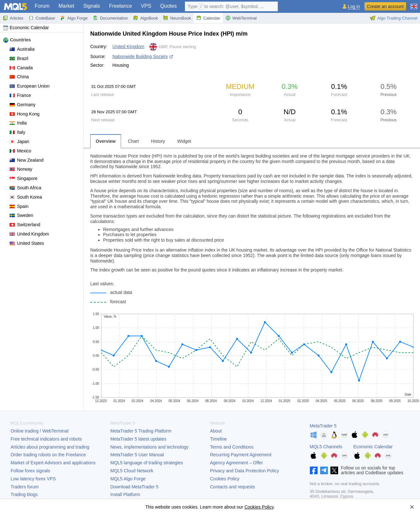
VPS (146, 6)
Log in (354, 7)
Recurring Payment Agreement (241, 455)
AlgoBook (145, 18)
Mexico (20, 151)
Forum (42, 6)
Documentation (110, 18)
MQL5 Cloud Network (132, 471)
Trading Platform (141, 431)
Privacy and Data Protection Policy (245, 471)
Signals (92, 6)
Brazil (19, 58)
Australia (22, 49)
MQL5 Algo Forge (128, 479)
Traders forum (25, 487)
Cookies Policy (225, 479)
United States (27, 243)
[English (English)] (414, 4)
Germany (23, 105)
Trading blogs (24, 494)
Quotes (169, 6)
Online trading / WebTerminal (39, 431)
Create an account (385, 6)
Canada (21, 68)
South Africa (26, 188)
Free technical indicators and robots (46, 439)
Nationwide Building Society (140, 56)
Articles (13, 18)
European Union (30, 86)
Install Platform (125, 494)
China (19, 77)
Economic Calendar (26, 28)
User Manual (137, 455)
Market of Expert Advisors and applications (53, 463)
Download (135, 487)
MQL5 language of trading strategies (147, 463)
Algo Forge (74, 18)
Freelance (121, 6)
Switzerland (25, 225)
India (18, 123)
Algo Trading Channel (394, 18)
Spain (19, 206)
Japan (19, 142)
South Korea (26, 197)
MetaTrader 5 (323, 426)
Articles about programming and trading (50, 447)
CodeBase (42, 18)
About (216, 431)
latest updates (139, 439)
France (20, 95)
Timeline (218, 439)
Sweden (22, 215)
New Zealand (27, 160)
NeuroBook (177, 18)
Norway (21, 169)
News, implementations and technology (150, 447)
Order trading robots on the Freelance (48, 455)
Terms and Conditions (232, 447)
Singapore (24, 178)
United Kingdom (29, 234)
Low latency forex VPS (33, 479)
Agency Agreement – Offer (236, 463)
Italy (17, 132)
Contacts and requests (232, 487)
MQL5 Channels (326, 447)
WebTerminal (241, 18)
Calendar (208, 18)
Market (66, 6)
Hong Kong (25, 114)
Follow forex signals (30, 471)
